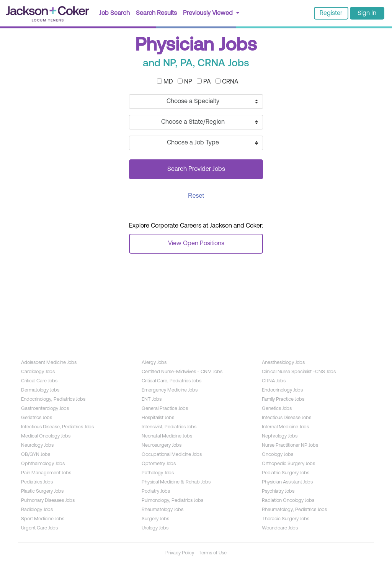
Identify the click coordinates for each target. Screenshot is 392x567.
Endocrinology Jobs (282, 390)
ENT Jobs (152, 399)
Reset (196, 196)
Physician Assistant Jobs (287, 482)
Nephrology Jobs (280, 436)
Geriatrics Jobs (37, 418)
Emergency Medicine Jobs (170, 390)
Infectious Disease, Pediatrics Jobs (57, 427)
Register (331, 13)
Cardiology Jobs (38, 372)
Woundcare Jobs (280, 528)
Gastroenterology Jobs (45, 409)
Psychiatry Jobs (278, 491)
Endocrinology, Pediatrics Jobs (53, 399)
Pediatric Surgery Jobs (286, 473)
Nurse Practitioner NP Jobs (290, 445)
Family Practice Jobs (283, 399)
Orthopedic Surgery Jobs (288, 464)
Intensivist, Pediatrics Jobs (169, 427)
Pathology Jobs (158, 473)
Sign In (367, 13)
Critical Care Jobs (39, 381)
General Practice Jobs (165, 409)
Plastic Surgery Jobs (42, 491)
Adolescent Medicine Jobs (49, 363)
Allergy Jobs (154, 363)
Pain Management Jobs (46, 473)
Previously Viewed (209, 13)
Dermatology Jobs (40, 390)
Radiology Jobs (37, 510)
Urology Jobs (155, 528)
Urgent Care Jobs (39, 528)
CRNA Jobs (274, 381)
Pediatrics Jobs (37, 482)
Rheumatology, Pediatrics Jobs (294, 510)
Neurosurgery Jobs (162, 445)
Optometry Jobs (159, 464)
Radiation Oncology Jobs (288, 501)
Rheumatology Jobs (163, 510)
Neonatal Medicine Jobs (167, 436)
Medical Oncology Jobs (46, 436)
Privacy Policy (180, 553)
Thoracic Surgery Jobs (286, 519)
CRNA (227, 82)
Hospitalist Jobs (158, 418)
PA (204, 82)
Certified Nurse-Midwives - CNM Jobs (182, 372)
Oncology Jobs (278, 455)
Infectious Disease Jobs (287, 418)
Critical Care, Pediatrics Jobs (171, 381)
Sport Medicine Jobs (43, 519)
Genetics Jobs (277, 409)
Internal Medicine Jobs (285, 427)
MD (165, 82)
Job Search (116, 12)
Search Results (156, 13)
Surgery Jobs (155, 519)
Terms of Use (213, 553)
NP (185, 82)
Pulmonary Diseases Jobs (48, 501)
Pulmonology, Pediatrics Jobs (172, 501)
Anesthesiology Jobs (283, 363)
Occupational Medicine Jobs (172, 455)
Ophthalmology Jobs (43, 464)
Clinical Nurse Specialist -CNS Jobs (299, 372)
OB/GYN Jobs (36, 455)
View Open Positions (196, 244)
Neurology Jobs (37, 445)
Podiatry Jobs (156, 491)
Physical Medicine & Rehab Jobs (176, 482)
